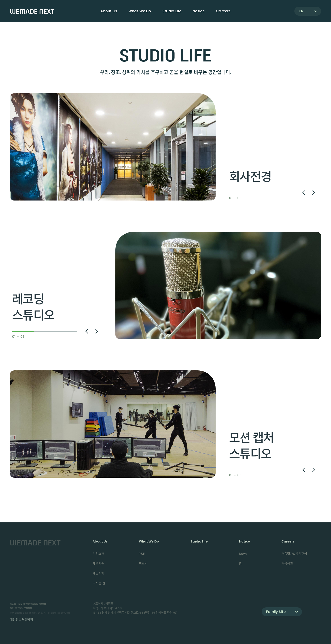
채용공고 (287, 564)
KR (301, 11)
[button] (304, 193)
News (243, 554)
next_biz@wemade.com (28, 604)
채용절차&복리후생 (294, 554)
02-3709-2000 (21, 608)
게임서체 (98, 573)
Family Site (276, 612)
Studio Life (172, 11)
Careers (288, 541)
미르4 (143, 564)
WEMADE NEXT (32, 11)
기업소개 (98, 554)
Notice (245, 541)
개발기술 (98, 564)
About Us (100, 541)
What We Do (149, 541)
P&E (142, 554)
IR (240, 564)
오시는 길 (99, 583)
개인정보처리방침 (21, 620)
